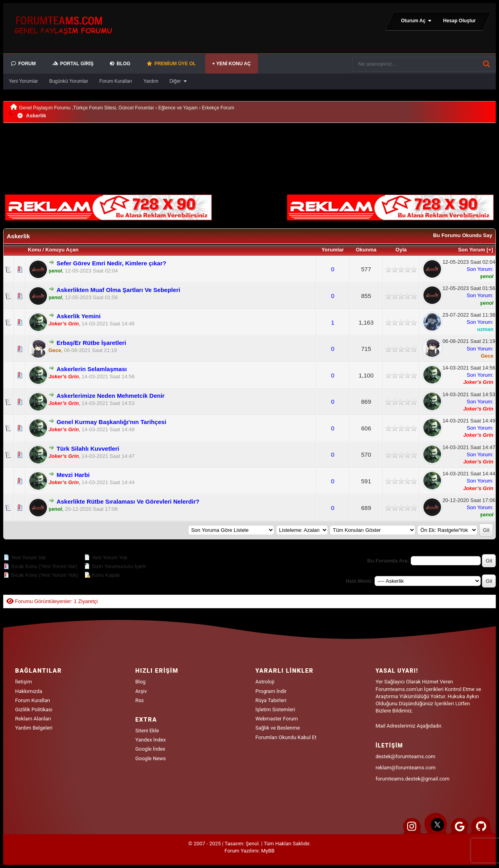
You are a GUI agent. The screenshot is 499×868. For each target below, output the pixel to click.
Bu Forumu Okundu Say (463, 235)
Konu (34, 250)
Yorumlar (333, 250)
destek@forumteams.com (405, 756)
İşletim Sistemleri (275, 709)
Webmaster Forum (277, 719)
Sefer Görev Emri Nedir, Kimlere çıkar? (111, 263)
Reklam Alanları (33, 719)
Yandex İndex (150, 740)
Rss (139, 700)
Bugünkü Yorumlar (69, 81)
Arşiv (141, 691)
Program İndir (271, 691)
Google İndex (150, 749)
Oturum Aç (416, 21)
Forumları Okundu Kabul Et (286, 737)
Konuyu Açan (62, 250)
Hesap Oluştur (459, 21)
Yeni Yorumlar (23, 81)
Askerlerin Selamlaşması (92, 369)
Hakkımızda (29, 691)
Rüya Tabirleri (271, 700)
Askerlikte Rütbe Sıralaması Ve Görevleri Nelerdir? (128, 501)
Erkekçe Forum (218, 108)
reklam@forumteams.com (405, 768)
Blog (140, 682)
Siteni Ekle (147, 731)
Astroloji (265, 682)
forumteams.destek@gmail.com (412, 779)
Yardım (151, 81)
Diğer (179, 81)
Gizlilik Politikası (34, 709)
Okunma (366, 250)
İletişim (23, 682)
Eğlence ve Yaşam (178, 108)
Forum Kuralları (116, 81)
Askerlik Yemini (79, 316)
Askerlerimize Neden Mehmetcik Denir (111, 396)
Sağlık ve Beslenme (278, 728)
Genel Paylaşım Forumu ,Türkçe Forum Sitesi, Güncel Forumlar (86, 108)
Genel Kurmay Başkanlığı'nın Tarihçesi (111, 422)
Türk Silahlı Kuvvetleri (88, 449)
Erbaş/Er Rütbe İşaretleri (91, 343)
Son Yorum (472, 250)
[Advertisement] (132, 142)
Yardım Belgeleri (34, 728)
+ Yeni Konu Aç (232, 64)
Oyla (401, 250)
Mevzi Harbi (73, 475)
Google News (150, 758)
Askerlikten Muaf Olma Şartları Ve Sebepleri (118, 290)
